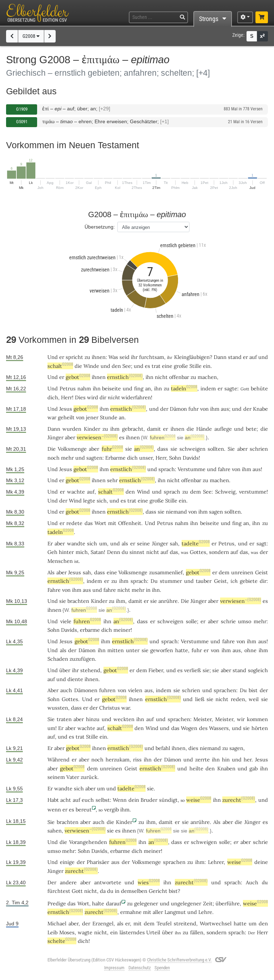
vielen (135, 690)
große (181, 366)
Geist (262, 572)
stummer (171, 581)
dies (193, 748)
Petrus (68, 388)
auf (253, 357)
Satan (97, 552)
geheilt (66, 417)
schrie (228, 621)
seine (143, 543)
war (126, 708)
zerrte (202, 759)
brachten (78, 601)
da (103, 891)
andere (68, 882)
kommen (257, 719)
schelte (62, 941)
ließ (200, 699)
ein (207, 366)
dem (196, 492)
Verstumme (192, 469)
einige (67, 862)
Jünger (55, 437)
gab (253, 768)
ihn (149, 377)
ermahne (131, 912)
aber (70, 437)
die (78, 366)
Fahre (54, 590)
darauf (114, 903)
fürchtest (59, 891)
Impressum (114, 968)
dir (103, 397)
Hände (204, 429)
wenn (54, 809)
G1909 (22, 109)
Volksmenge (72, 449)
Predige (57, 903)
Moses (67, 932)
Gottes (198, 552)
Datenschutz (140, 968)
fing (139, 388)
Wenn (120, 800)
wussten (58, 708)
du (265, 882)
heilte (196, 768)
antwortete (108, 882)
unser (146, 458)
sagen (216, 512)
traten (64, 719)
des (203, 728)
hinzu (93, 719)
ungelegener (186, 903)
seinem (56, 777)
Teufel (164, 923)
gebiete (249, 581)
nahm (84, 388)
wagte (85, 932)
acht (66, 800)
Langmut (175, 912)
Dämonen (86, 690)
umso (245, 621)
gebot (78, 377)
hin (226, 759)
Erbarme (115, 458)
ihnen (99, 357)
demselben (134, 891)
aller (158, 912)
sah (174, 543)
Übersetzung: (100, 227)
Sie (231, 449)
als (120, 923)
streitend (185, 923)
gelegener (146, 903)
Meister (202, 719)
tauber (204, 581)
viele (66, 621)
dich (53, 397)
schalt (60, 366)
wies (149, 882)
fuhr (194, 409)
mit (147, 912)
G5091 (22, 122)
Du (154, 581)
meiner (122, 630)
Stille (196, 366)
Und (53, 357)
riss (137, 759)
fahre (224, 469)
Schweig (225, 492)
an (148, 388)
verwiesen (97, 437)
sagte (231, 388)
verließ (192, 670)
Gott (77, 891)
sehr (112, 480)
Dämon (178, 409)
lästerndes (132, 932)
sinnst (137, 552)
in (148, 590)
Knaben (226, 768)
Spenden (162, 968)
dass (163, 449)
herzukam (118, 759)
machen (207, 377)
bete (251, 429)
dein (134, 800)
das (89, 523)
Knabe (260, 409)
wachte (76, 492)
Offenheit (130, 523)
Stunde (109, 417)
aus (225, 409)
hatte (240, 923)
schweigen (192, 449)
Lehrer (216, 862)
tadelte (196, 543)
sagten (94, 458)
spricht (74, 357)
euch (88, 800)
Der (52, 882)
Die (52, 449)
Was (113, 357)
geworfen (162, 650)
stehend (90, 670)
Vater (73, 777)
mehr (67, 458)
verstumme (253, 492)
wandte (76, 543)
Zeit (208, 903)
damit (154, 429)
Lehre (205, 912)
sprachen (225, 690)
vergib (111, 809)
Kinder (92, 429)
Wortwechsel (216, 923)
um (103, 543)
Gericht (158, 891)
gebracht (133, 429)
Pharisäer (98, 862)
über (65, 670)
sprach (167, 469)
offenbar (179, 377)
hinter (66, 552)
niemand (176, 512)
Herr (67, 397)
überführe (228, 903)
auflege (223, 429)
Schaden (58, 659)
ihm (104, 409)
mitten (116, 650)
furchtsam (152, 357)
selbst (103, 800)
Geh (52, 552)
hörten (260, 728)
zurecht (239, 800)
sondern (219, 552)
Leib (52, 932)
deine (261, 862)
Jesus (66, 409)
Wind (143, 492)
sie (129, 449)
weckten (124, 719)
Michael (57, 923)
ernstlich (125, 377)
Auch (252, 882)
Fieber (156, 670)
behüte (259, 388)
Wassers (219, 728)
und (105, 366)
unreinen (242, 572)
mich (82, 552)
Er (50, 543)
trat (156, 366)
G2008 (31, 36)
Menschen (60, 561)
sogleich (258, 670)
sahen (55, 831)
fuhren (163, 437)
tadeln (184, 388)
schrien (259, 449)
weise (199, 800)
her (248, 759)
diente (75, 679)
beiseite (111, 388)
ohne (250, 650)
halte (98, 903)
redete (74, 523)
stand (235, 357)
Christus (110, 708)
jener (92, 417)
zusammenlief (166, 572)
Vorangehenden (88, 842)
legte (89, 501)
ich (234, 581)
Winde (91, 366)
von (204, 409)
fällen (197, 932)
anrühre (168, 601)
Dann (220, 357)
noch (54, 458)
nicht (161, 377)
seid (125, 357)
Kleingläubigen (192, 357)
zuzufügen (82, 659)
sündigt (168, 800)
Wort (100, 523)
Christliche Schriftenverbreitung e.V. (179, 960)
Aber (53, 690)
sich (102, 501)
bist (253, 690)
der (164, 409)
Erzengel (103, 923)
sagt (262, 543)
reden (238, 699)
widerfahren (136, 397)
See (127, 366)
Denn (114, 552)
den (116, 366)
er (146, 601)
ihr (75, 670)
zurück (89, 777)
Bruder (149, 800)
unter (133, 650)
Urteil (153, 932)
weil (254, 699)
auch (66, 690)
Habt (53, 800)
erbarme (90, 630)
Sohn (175, 458)
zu (105, 429)
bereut (84, 809)
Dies (80, 397)
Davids (191, 458)
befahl (163, 748)
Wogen (189, 728)
